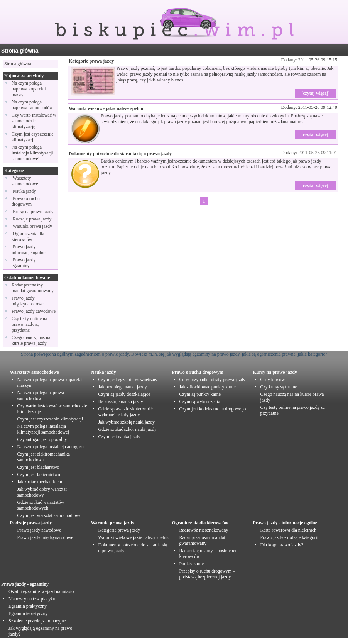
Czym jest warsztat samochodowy (49, 515)
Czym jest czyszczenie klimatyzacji (33, 137)
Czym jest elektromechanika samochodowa (44, 457)
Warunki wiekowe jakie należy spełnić (106, 108)
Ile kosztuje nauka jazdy (121, 402)
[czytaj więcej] (316, 93)
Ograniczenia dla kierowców (28, 236)
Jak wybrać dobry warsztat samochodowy (42, 492)
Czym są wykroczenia (200, 402)
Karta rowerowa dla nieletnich (289, 530)
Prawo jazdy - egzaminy (25, 263)
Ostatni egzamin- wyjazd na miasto (41, 591)
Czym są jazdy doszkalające (124, 394)
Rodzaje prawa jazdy (32, 219)
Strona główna (20, 51)
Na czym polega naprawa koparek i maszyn (29, 89)
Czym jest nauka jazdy (119, 437)
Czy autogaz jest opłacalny (42, 439)
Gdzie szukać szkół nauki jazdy (128, 429)
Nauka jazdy (24, 191)
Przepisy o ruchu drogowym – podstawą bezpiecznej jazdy (207, 574)
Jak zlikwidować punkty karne (208, 387)
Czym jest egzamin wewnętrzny (128, 380)
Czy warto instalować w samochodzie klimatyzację (34, 121)
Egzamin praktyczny (28, 606)
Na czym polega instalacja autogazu (51, 447)
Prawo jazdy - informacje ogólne (29, 250)
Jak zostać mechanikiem (40, 482)
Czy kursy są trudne (279, 387)
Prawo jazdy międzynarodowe (28, 301)
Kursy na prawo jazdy (33, 212)
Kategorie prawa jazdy (91, 61)
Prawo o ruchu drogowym (26, 201)
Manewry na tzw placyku (32, 599)
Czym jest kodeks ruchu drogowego (213, 409)
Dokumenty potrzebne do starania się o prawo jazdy (120, 154)
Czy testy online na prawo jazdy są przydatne (29, 324)
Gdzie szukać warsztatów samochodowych (41, 505)
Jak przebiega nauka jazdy (123, 387)
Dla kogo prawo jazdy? (282, 545)
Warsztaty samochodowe (25, 181)
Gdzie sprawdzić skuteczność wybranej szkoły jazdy (126, 412)
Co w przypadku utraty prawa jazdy (213, 380)
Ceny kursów (273, 380)
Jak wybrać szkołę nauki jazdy (127, 422)
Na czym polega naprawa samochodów (32, 105)
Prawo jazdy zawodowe (34, 311)
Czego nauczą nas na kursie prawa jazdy (31, 340)
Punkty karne (192, 564)
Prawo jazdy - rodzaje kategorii (290, 537)
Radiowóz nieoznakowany (204, 530)
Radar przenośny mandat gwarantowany (33, 288)
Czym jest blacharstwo (38, 467)
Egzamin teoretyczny (28, 613)
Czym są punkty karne (200, 394)
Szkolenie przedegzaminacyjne (37, 621)
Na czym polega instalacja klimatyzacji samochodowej (32, 153)
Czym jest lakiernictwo (39, 475)
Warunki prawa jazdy (32, 226)
